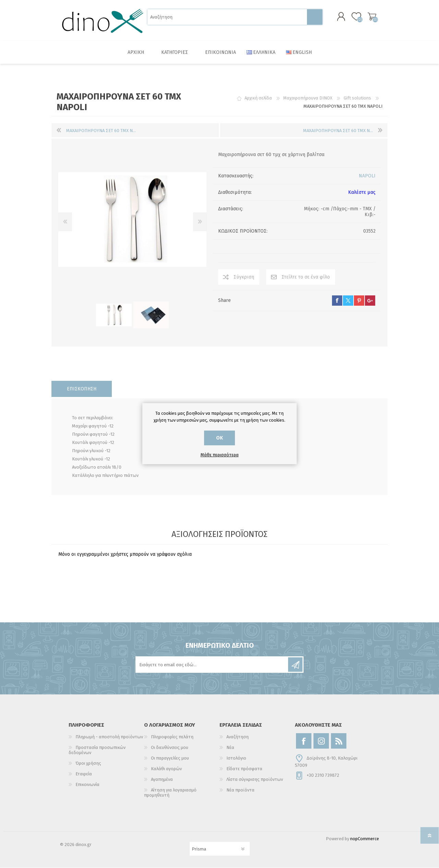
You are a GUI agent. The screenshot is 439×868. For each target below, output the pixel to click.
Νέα (230, 748)
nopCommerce (365, 839)
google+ (370, 301)
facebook (337, 301)
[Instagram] (321, 741)
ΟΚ (219, 438)
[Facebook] (304, 741)
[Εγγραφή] (212, 665)
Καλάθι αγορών (371, 17)
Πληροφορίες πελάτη (172, 737)
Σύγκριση (244, 277)
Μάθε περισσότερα (220, 455)
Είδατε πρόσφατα (244, 769)
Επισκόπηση (82, 389)
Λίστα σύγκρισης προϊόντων (255, 780)
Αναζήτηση (315, 17)
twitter (348, 301)
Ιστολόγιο (236, 758)
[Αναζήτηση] (227, 17)
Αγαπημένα (162, 780)
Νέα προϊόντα (240, 790)
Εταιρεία (84, 774)
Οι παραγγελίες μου (170, 758)
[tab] (82, 389)
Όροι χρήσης (88, 764)
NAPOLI (367, 176)
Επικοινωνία (87, 785)
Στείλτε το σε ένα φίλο (306, 277)
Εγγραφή (295, 665)
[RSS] (339, 741)
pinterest (359, 301)
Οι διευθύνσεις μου (170, 748)
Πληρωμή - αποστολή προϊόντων (109, 737)
